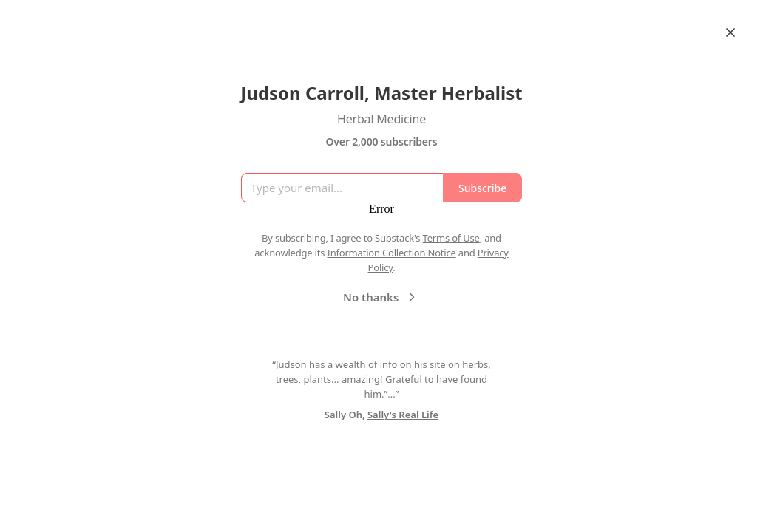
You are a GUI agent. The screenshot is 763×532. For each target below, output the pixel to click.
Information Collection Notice (391, 253)
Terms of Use (451, 238)
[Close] (730, 33)
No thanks (381, 297)
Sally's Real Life (403, 415)
